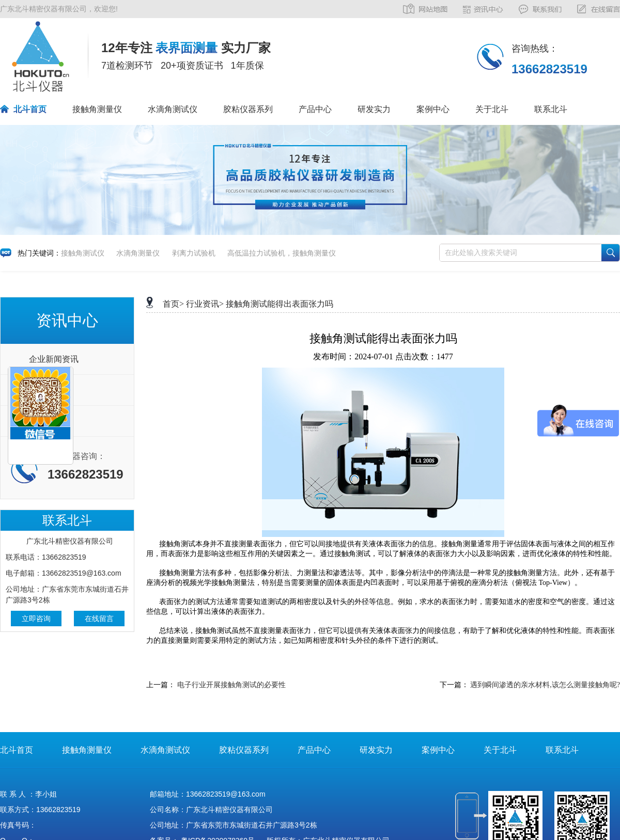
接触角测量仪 (97, 109)
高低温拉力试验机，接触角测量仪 (282, 253)
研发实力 (374, 109)
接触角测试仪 (83, 253)
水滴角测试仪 (173, 109)
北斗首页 (30, 109)
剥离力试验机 (194, 253)
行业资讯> (205, 304)
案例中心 (433, 109)
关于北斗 (492, 109)
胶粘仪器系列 (248, 109)
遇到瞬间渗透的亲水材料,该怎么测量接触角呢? (545, 685)
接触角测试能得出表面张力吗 (280, 304)
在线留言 (99, 619)
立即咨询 (36, 619)
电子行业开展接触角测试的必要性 (231, 685)
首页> (173, 304)
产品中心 (315, 109)
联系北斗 (551, 109)
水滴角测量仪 (138, 253)
